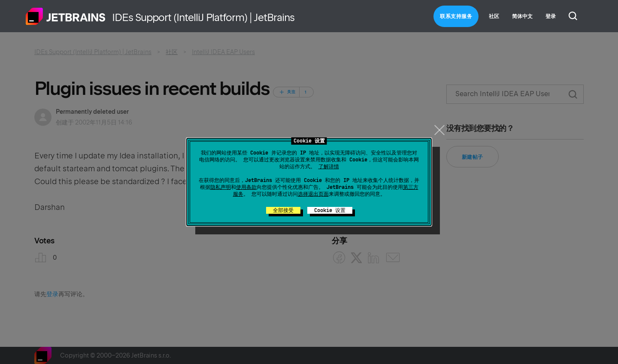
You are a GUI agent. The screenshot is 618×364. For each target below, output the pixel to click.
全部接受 (283, 210)
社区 (494, 16)
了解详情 (329, 167)
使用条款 (246, 187)
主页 (66, 16)
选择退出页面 (313, 194)
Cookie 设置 (330, 210)
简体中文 (522, 16)
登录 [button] (551, 16)
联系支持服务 (456, 16)
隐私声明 (221, 187)
